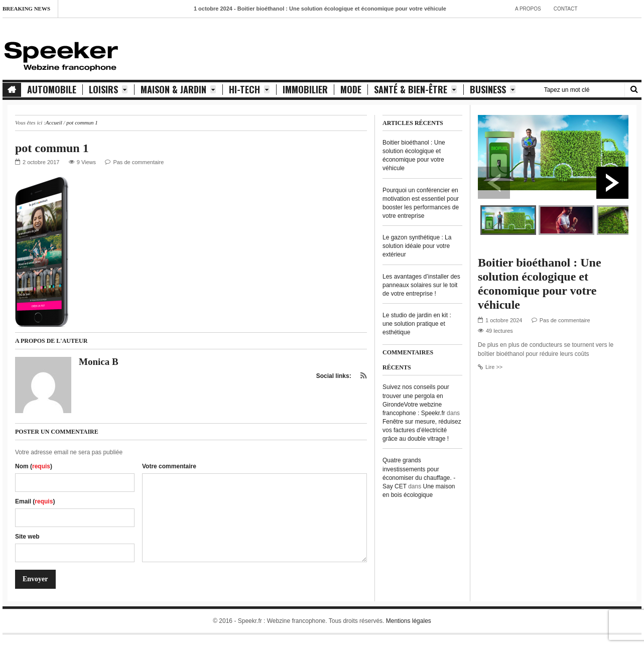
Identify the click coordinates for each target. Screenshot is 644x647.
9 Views (86, 162)
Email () (35, 501)
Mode (351, 90)
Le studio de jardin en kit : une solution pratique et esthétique (417, 324)
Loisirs (108, 90)
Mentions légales (409, 621)
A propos (528, 9)
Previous (494, 183)
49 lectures (499, 331)
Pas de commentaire (138, 162)
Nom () (34, 466)
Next (612, 183)
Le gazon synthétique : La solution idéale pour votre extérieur (417, 246)
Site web (27, 537)
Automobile (52, 90)
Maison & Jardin (178, 90)
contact (566, 9)
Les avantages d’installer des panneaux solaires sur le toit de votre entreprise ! (421, 285)
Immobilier (305, 90)
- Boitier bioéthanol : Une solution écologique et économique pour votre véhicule (323, 9)
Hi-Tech (249, 90)
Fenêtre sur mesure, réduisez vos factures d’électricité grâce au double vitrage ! (422, 430)
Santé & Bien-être (416, 90)
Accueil (54, 122)
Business (493, 90)
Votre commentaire (169, 466)
